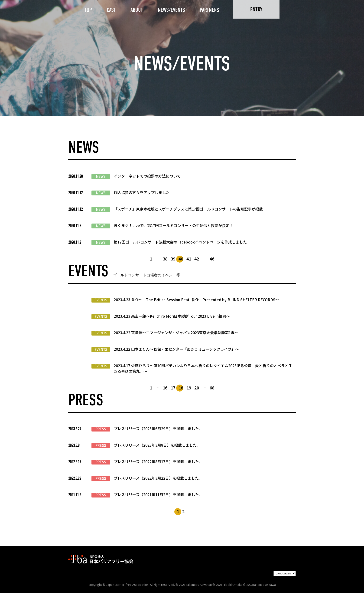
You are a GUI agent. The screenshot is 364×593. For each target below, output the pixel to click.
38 (165, 259)
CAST (111, 10)
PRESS (101, 429)
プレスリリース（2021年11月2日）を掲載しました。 (158, 494)
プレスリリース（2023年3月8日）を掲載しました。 (157, 445)
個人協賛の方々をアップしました (142, 192)
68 (212, 388)
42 (197, 259)
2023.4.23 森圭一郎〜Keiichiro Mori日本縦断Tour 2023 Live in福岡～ (172, 316)
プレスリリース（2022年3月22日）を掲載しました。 (158, 478)
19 (189, 388)
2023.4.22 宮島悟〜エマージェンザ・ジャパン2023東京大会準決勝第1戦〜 (176, 333)
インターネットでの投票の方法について (147, 176)
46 (212, 259)
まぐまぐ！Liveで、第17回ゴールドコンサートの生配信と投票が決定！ (173, 225)
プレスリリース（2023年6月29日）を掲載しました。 (158, 428)
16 (165, 388)
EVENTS (101, 300)
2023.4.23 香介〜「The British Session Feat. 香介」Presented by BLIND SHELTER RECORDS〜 (196, 300)
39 (173, 259)
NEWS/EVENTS (171, 10)
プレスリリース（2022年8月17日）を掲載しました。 (158, 461)
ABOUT (137, 10)
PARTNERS (209, 10)
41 (189, 259)
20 (197, 388)
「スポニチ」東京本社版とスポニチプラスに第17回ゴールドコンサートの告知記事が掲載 (188, 209)
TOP (88, 10)
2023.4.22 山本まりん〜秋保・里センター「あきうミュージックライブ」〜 (176, 349)
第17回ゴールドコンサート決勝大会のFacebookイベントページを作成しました (180, 242)
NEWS (101, 176)
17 (173, 388)
